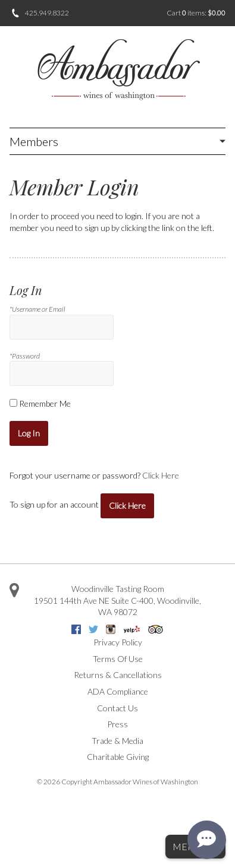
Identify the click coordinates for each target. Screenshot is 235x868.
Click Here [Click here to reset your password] (161, 475)
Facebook (76, 629)
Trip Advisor (156, 629)
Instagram (111, 629)
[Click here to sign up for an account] (127, 506)
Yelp (132, 629)
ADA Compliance (118, 691)
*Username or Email (37, 309)
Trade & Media (117, 741)
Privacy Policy (118, 642)
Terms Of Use (118, 659)
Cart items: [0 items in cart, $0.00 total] (196, 13)
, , (117, 606)
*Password (25, 356)
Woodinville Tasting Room (118, 589)
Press (117, 724)
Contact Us (117, 708)
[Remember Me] (13, 403)
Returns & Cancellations (118, 675)
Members (34, 141)
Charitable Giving (118, 757)
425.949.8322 (47, 13)
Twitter (93, 629)
